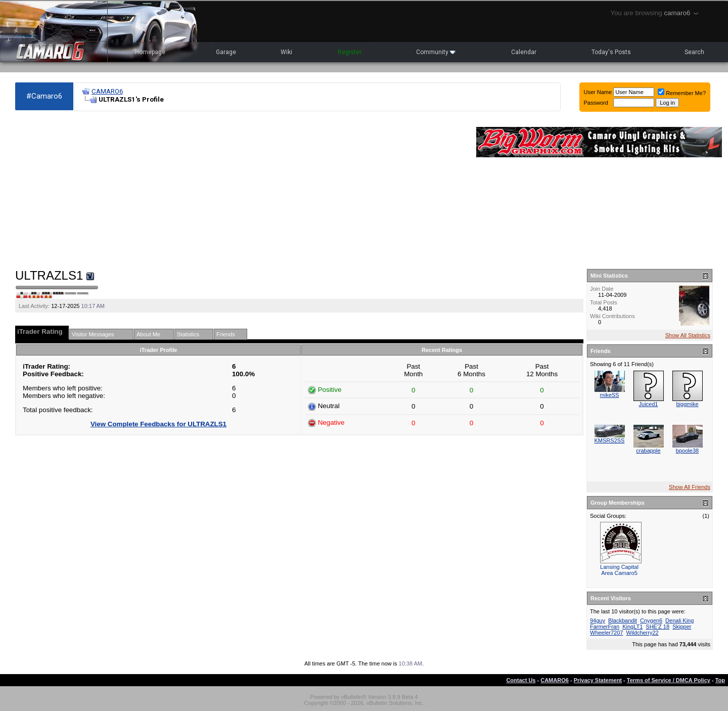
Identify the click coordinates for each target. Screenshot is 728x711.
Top (720, 680)
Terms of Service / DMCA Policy (669, 680)
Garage (226, 52)
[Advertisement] (241, 190)
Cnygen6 (651, 620)
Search (694, 52)
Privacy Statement (598, 680)
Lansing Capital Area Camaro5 (619, 570)
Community (436, 52)
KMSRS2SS (610, 440)
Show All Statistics (688, 335)
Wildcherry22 (643, 633)
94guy (598, 620)
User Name (598, 92)
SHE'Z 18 (657, 627)
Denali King (679, 620)
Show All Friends (690, 487)
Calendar (524, 52)
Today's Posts (611, 52)
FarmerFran (605, 627)
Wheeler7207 (606, 633)
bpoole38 (687, 451)
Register (350, 52)
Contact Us (521, 680)
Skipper (682, 627)
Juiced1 (649, 404)
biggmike (687, 404)
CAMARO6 (107, 91)
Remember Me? (682, 93)
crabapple (648, 451)
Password (596, 103)
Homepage (150, 52)
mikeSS (610, 395)
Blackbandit (623, 620)
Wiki (286, 52)
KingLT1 (632, 627)
